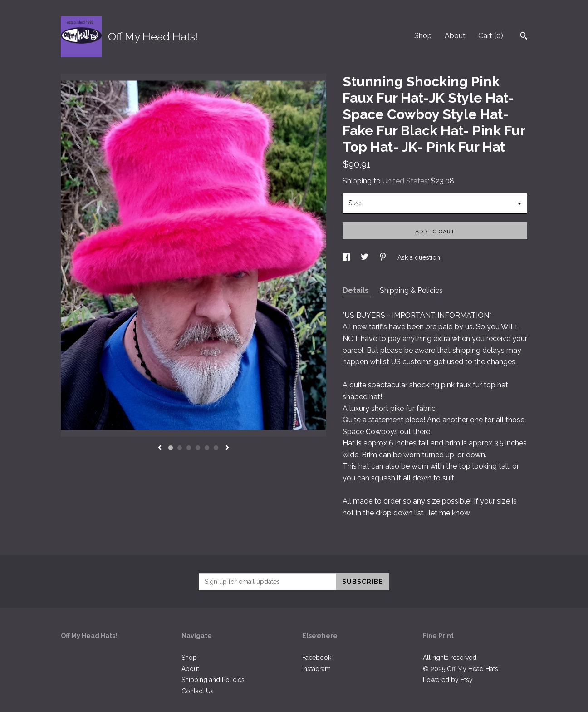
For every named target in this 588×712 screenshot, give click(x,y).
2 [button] (180, 448)
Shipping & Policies (411, 290)
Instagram (316, 669)
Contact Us (198, 691)
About (455, 36)
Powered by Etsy (448, 680)
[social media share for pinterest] (384, 257)
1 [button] (171, 448)
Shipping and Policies (213, 680)
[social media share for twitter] (365, 257)
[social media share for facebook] (347, 257)
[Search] (524, 37)
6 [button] (216, 448)
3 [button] (189, 448)
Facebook (317, 658)
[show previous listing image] (160, 448)
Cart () (491, 36)
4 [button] (198, 448)
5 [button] (207, 448)
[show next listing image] (227, 448)
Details (357, 290)
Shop (423, 36)
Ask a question (419, 257)
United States (405, 181)
